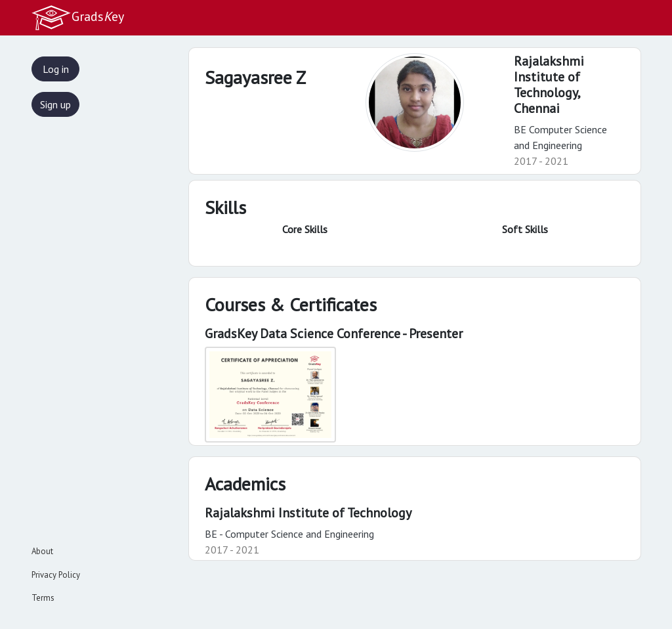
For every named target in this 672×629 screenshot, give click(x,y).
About (42, 551)
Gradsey (77, 18)
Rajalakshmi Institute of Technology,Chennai (549, 85)
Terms (43, 598)
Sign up (55, 104)
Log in (56, 69)
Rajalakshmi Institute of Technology (308, 513)
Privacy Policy (56, 575)
